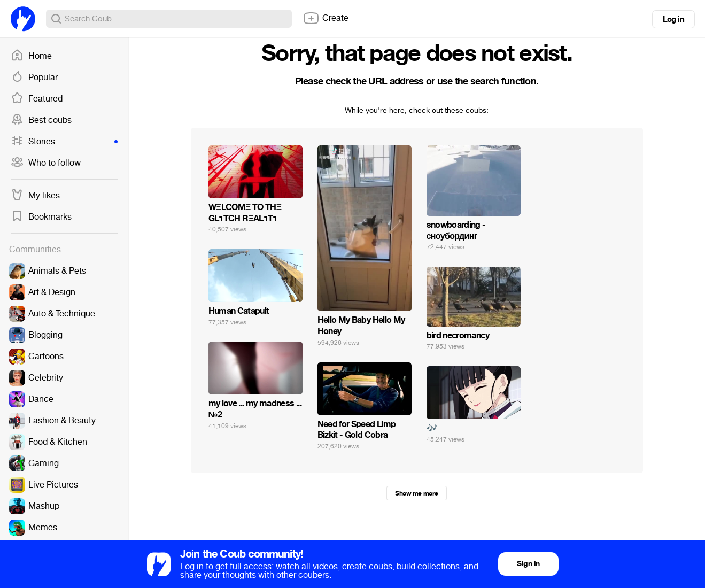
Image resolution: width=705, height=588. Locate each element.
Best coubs (41, 120)
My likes (35, 196)
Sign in (528, 564)
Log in (673, 19)
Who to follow (46, 163)
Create (326, 18)
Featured (37, 99)
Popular (34, 78)
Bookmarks (41, 217)
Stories (64, 142)
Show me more (416, 493)
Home (31, 56)
